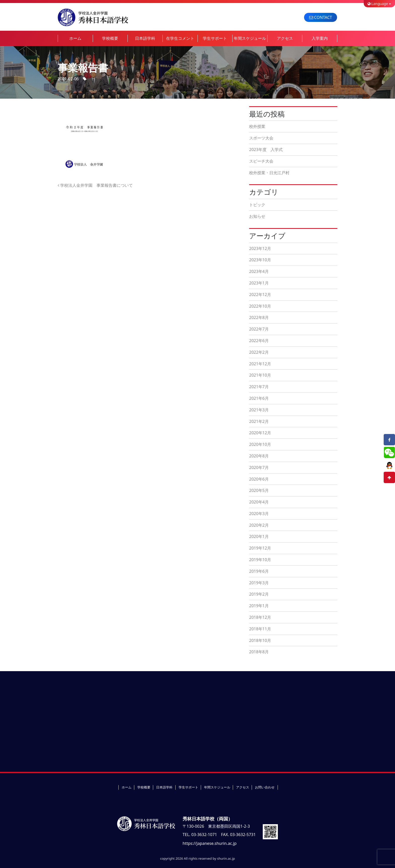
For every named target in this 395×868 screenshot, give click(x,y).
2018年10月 (260, 640)
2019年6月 (259, 571)
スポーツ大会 (261, 138)
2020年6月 (259, 479)
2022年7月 (259, 329)
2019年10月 (260, 560)
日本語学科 (145, 38)
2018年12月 (260, 617)
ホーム (75, 38)
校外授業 (257, 126)
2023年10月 (260, 260)
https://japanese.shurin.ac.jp (210, 843)
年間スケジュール (250, 38)
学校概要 (110, 38)
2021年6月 (259, 398)
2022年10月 (260, 306)
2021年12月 (260, 364)
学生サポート (215, 38)
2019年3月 (259, 583)
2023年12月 (260, 248)
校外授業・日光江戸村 (269, 173)
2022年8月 (259, 317)
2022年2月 (259, 352)
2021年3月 (259, 410)
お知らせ (257, 216)
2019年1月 (259, 606)
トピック (257, 205)
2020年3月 (259, 514)
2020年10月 (260, 444)
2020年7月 (259, 467)
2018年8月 (259, 652)
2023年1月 (259, 283)
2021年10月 (260, 375)
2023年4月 (259, 271)
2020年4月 (259, 502)
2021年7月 (259, 387)
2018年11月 (260, 629)
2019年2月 (259, 594)
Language (378, 4)
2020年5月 (259, 490)
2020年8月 (259, 456)
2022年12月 (260, 295)
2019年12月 (260, 548)
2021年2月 (259, 421)
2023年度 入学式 (266, 150)
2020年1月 (259, 536)
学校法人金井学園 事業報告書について (95, 185)
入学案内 (320, 38)
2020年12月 (260, 433)
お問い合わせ (265, 787)
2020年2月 (259, 525)
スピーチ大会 (261, 161)
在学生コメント (180, 38)
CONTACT (321, 17)
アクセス (285, 38)
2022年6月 (259, 341)
